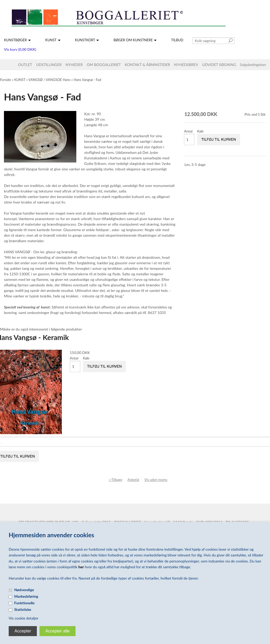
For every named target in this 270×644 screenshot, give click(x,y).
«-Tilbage (116, 480)
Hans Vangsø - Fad (87, 80)
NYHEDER (74, 65)
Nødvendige (24, 590)
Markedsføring (26, 596)
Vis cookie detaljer (24, 618)
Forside (6, 80)
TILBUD (177, 40)
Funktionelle (24, 603)
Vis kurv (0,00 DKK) (20, 49)
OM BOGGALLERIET (104, 65)
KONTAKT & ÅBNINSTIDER (147, 65)
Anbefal (133, 480)
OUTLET (25, 65)
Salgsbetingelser (253, 65)
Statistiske (23, 609)
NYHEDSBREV (186, 65)
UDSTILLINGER (49, 65)
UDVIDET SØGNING (219, 65)
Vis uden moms (156, 480)
